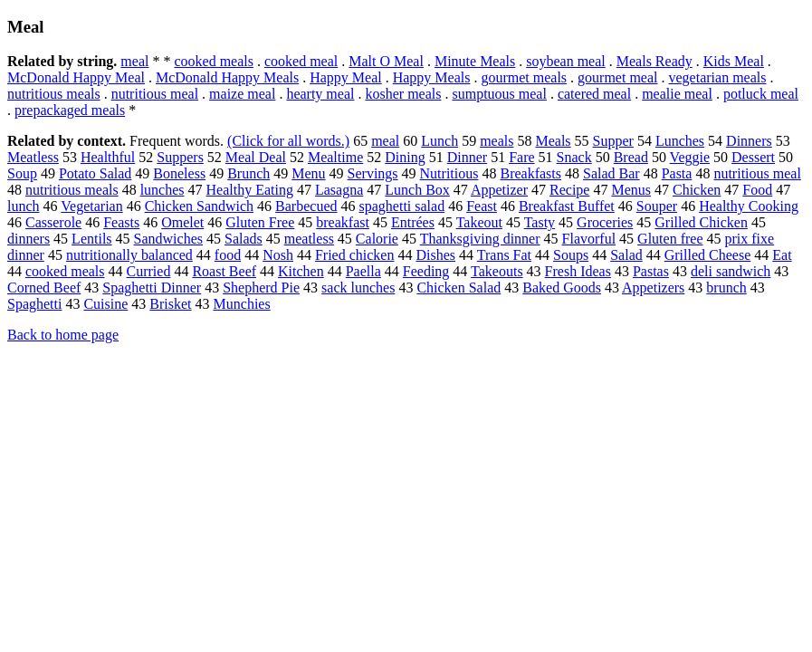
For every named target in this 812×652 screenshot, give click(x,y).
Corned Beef (44, 288)
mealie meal (677, 94)
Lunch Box (417, 190)
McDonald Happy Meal (76, 77)
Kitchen (301, 271)
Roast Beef (224, 271)
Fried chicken (355, 255)
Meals (553, 141)
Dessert (753, 157)
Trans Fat (504, 255)
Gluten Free (260, 222)
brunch (726, 288)
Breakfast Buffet (567, 206)
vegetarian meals (718, 77)
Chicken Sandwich (199, 206)
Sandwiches (168, 239)
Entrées (413, 222)
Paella (363, 271)
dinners (29, 239)
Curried (149, 271)
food (228, 255)
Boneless (179, 173)
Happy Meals (432, 77)
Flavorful (589, 239)
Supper (613, 141)
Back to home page (63, 335)
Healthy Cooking (749, 206)
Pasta (677, 173)
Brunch (248, 173)
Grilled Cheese (708, 255)
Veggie (690, 157)
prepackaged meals (70, 110)
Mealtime (335, 157)
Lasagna (339, 190)
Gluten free (670, 239)
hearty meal (320, 94)
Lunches (680, 141)
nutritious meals (54, 94)
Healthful (108, 157)
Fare (521, 157)
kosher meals (403, 94)
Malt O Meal (386, 61)
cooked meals (214, 61)
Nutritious (449, 173)
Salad (626, 255)
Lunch (439, 141)
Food (757, 190)
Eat (782, 255)
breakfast (343, 222)
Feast (482, 206)
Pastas (651, 271)
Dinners (749, 141)
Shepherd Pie (261, 288)
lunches (162, 190)
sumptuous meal (499, 94)
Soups (571, 255)
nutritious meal (155, 94)
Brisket (170, 304)
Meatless (33, 157)
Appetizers (653, 288)
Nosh (278, 255)
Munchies (242, 304)
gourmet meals (524, 77)
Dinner (467, 157)
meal (134, 61)
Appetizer (499, 190)
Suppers (180, 157)
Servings (373, 173)
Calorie (377, 239)
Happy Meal (346, 77)
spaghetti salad (402, 206)
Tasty (540, 222)
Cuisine (105, 304)
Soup (22, 173)
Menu (308, 173)
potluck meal (761, 94)
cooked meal (301, 61)
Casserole (53, 222)
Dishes (435, 255)
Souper (657, 206)
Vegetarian (91, 206)
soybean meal (566, 61)
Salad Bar (611, 173)
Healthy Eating (250, 190)
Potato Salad (95, 173)
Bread (631, 157)
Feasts (121, 222)
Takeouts (497, 271)
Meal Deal (256, 157)
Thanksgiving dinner (480, 239)
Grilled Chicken (701, 222)
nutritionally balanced (129, 255)
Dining (405, 157)
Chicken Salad (459, 288)
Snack (574, 157)
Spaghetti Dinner (152, 288)
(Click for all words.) (288, 141)
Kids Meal (734, 61)
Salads (244, 239)
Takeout (479, 222)
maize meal (242, 94)
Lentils (91, 239)
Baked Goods (562, 288)
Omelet (182, 222)
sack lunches (358, 288)
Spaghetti (34, 304)
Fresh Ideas (578, 271)
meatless (309, 239)
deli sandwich (731, 271)
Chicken (697, 190)
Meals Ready (654, 61)
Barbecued (306, 206)
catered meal (594, 94)
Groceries (605, 222)
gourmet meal (617, 77)
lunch (24, 206)
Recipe (569, 190)
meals (497, 141)
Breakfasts (530, 173)
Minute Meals (475, 61)
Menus (631, 190)
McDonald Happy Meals (227, 77)
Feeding (426, 271)
